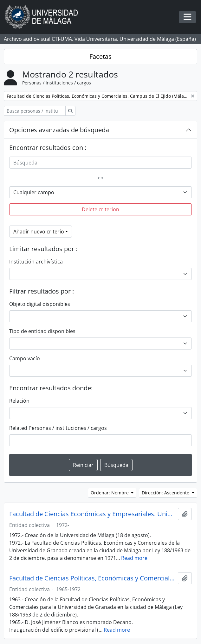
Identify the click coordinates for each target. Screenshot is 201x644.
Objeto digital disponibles (40, 304)
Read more (134, 558)
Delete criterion (101, 209)
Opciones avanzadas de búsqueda (59, 130)
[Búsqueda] (101, 163)
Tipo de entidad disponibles (42, 331)
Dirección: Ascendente (166, 493)
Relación (19, 401)
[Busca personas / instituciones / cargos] (35, 111)
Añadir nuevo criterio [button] (39, 232)
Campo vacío (25, 358)
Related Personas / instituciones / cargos (58, 428)
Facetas (101, 56)
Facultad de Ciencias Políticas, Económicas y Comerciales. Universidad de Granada (92, 578)
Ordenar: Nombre (110, 493)
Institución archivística (36, 262)
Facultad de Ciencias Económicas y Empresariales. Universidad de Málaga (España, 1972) (92, 514)
